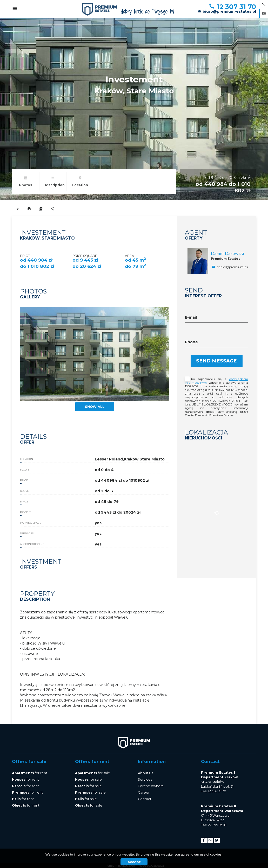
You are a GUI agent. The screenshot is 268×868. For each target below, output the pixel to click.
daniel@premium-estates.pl (235, 267)
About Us (145, 773)
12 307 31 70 (232, 7)
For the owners (151, 786)
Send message (216, 361)
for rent (30, 773)
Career (144, 792)
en (264, 13)
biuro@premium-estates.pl (227, 11)
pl (263, 4)
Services (145, 779)
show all (95, 407)
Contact (145, 799)
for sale (93, 773)
